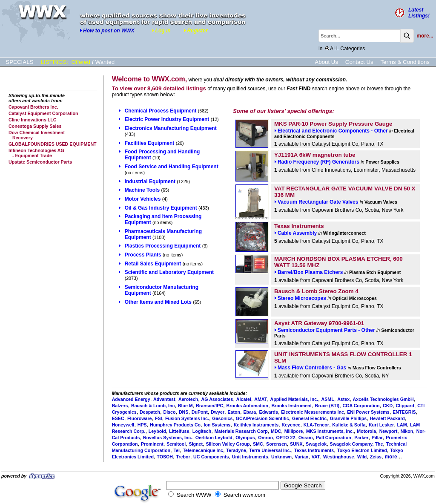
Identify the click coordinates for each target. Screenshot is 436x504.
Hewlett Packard (387, 418)
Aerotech (188, 399)
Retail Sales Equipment (153, 264)
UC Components (211, 457)
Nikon (407, 431)
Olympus (245, 438)
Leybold (157, 431)
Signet (196, 444)
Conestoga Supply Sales (35, 126)
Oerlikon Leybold (214, 438)
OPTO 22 (285, 438)
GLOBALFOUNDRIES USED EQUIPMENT (53, 144)
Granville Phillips (348, 418)
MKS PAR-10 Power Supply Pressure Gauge (333, 124)
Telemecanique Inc (203, 450)
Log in (161, 31)
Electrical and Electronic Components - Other (331, 131)
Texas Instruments (299, 226)
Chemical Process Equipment (161, 111)
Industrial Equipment (150, 181)
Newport (389, 431)
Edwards (269, 412)
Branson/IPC (209, 406)
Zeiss (376, 457)
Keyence (291, 425)
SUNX (296, 444)
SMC (258, 444)
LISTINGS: (54, 62)
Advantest (164, 399)
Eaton (234, 412)
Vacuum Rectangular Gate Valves (316, 202)
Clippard (405, 406)
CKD (388, 406)
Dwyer (218, 412)
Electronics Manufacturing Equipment (171, 128)
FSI (159, 418)
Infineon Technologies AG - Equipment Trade (36, 153)
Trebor (183, 457)
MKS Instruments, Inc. (330, 431)
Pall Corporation (334, 438)
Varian (301, 457)
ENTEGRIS (404, 412)
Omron (265, 438)
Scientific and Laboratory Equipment (169, 272)
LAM (402, 425)
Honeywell (123, 425)
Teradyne (236, 450)
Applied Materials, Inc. (294, 399)
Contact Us (359, 62)
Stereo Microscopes (300, 298)
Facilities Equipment (150, 143)
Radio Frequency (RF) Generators (317, 162)
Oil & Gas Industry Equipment (161, 208)
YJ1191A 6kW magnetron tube (315, 155)
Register (196, 31)
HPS (142, 425)
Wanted (105, 62)
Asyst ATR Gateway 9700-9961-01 (319, 323)
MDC (276, 431)
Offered (81, 62)
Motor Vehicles (143, 199)
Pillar (377, 438)
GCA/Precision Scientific (262, 418)
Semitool (176, 444)
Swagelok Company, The (357, 444)
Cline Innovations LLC (32, 120)
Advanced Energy (131, 399)
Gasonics (222, 418)
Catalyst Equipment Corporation (43, 113)
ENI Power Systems (368, 412)
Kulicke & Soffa (349, 425)
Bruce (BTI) (327, 406)
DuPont (200, 412)
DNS (184, 412)
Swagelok (316, 444)
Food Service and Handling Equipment (172, 167)
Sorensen (277, 444)
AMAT (261, 399)
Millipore (294, 431)
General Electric (309, 418)
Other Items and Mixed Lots (158, 302)
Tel (176, 450)
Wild (362, 457)
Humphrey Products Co (175, 425)
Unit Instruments (250, 457)
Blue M (185, 406)
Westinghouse (339, 457)
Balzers (120, 406)
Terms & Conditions (405, 62)
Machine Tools (142, 190)
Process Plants (143, 255)
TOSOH (165, 457)
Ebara (250, 412)
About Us (326, 62)
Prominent (152, 444)
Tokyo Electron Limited (362, 450)
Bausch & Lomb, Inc (153, 406)
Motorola (366, 431)
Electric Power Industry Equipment (167, 119)
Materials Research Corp (241, 431)
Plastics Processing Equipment (163, 246)
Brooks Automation (247, 406)
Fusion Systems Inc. (187, 418)
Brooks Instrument (291, 406)
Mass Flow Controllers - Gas (310, 368)
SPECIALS (19, 62)
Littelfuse (179, 431)
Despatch (150, 412)
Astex (343, 399)
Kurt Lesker (381, 425)
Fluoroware (139, 418)
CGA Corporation (361, 406)
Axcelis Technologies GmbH (383, 399)
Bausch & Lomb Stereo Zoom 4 (316, 291)
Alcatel (244, 399)
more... (425, 36)
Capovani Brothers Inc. (33, 107)
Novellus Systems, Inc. (168, 438)
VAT (316, 457)
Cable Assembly (295, 233)
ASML (328, 399)
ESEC (118, 418)
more (391, 457)
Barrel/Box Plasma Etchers (308, 272)
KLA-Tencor (316, 425)
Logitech (202, 431)
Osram (306, 438)
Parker (361, 438)
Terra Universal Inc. (270, 450)
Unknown (281, 457)
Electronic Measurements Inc (312, 412)
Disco (169, 412)
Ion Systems (217, 425)
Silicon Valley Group (228, 444)
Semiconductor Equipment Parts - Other (325, 330)
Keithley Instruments (256, 425)
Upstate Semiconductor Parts (40, 162)
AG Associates (217, 399)
